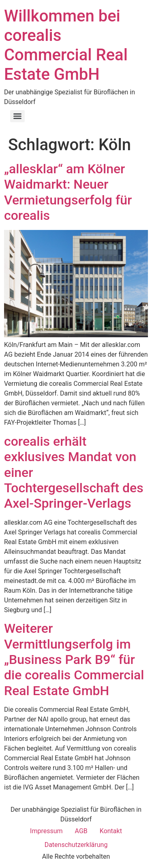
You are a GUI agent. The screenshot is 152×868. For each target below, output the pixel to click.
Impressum (46, 831)
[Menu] (17, 116)
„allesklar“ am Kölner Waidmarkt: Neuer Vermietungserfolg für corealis (68, 192)
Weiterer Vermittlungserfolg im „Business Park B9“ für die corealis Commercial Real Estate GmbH (74, 660)
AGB (81, 831)
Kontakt (111, 831)
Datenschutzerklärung (76, 845)
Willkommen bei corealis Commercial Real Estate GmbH (66, 45)
